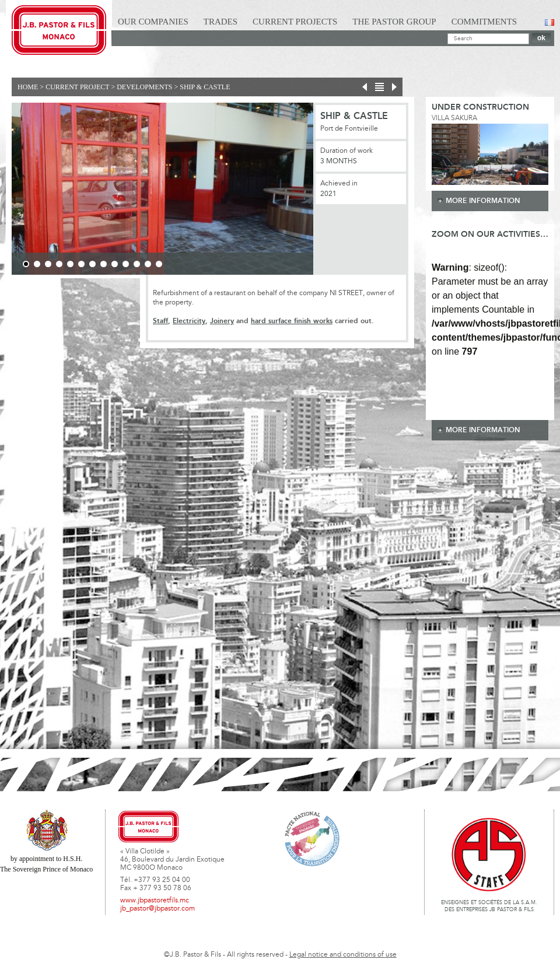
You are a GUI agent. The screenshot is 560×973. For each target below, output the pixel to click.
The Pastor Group (394, 22)
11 (137, 264)
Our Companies (153, 22)
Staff (160, 321)
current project (77, 87)
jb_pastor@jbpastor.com (157, 909)
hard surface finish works (292, 321)
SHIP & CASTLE (205, 87)
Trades (220, 22)
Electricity (189, 321)
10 (126, 264)
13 (159, 264)
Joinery (222, 321)
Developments (144, 87)
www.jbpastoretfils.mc (155, 901)
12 (148, 264)
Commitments (484, 22)
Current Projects (295, 22)
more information (483, 201)
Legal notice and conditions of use (343, 955)
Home (28, 87)
